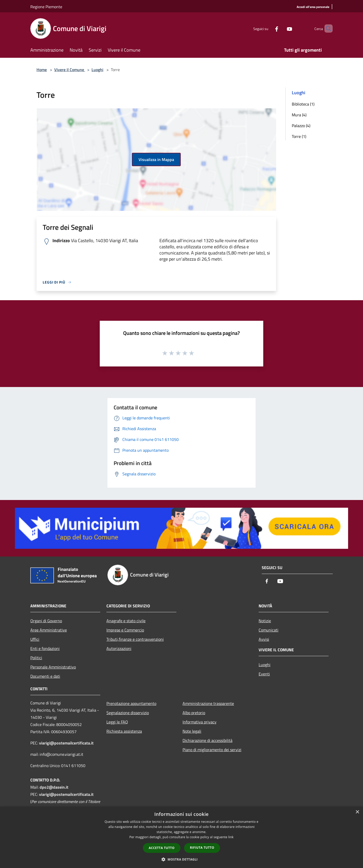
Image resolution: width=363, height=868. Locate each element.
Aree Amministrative (49, 630)
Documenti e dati (45, 676)
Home (42, 70)
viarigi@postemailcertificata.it (66, 743)
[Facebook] (268, 28)
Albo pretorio (194, 713)
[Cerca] (326, 29)
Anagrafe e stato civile (126, 621)
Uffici (35, 639)
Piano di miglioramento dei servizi (212, 750)
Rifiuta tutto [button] (202, 848)
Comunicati (269, 630)
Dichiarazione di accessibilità (207, 740)
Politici (36, 658)
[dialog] (181, 837)
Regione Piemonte (46, 7)
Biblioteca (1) (303, 104)
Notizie (265, 621)
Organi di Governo (46, 621)
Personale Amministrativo (53, 667)
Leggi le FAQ (117, 722)
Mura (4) (299, 115)
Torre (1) (299, 136)
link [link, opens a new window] (231, 837)
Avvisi (264, 639)
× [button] (357, 812)
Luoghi (97, 70)
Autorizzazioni (119, 648)
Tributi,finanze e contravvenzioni (135, 639)
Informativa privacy (199, 722)
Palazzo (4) (301, 126)
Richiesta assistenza (124, 731)
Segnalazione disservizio (128, 713)
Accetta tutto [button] (162, 848)
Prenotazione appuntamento (131, 703)
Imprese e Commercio (125, 630)
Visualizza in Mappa (156, 159)
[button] (181, 859)
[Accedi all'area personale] (313, 7)
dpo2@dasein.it (54, 787)
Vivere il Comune (70, 70)
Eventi (264, 674)
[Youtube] (281, 28)
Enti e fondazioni (45, 648)
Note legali (192, 731)
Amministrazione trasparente (208, 703)
